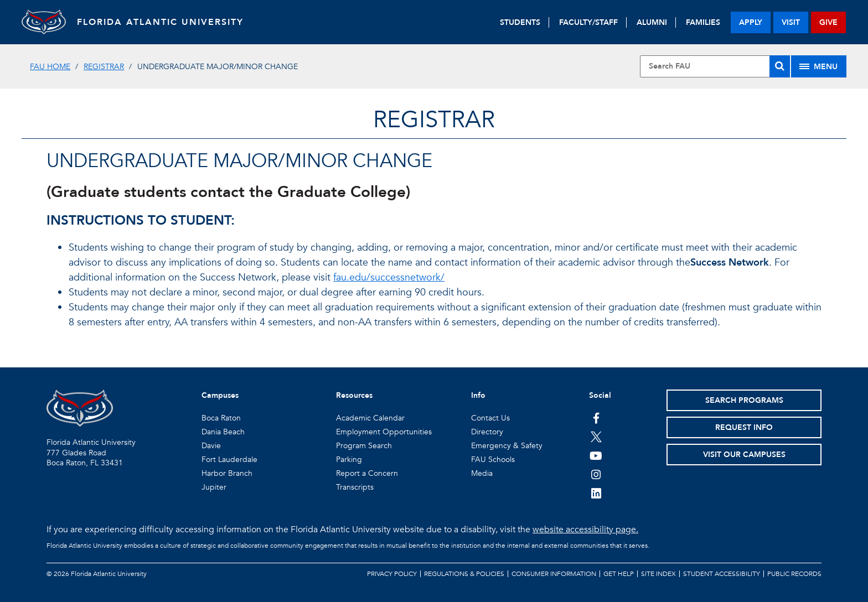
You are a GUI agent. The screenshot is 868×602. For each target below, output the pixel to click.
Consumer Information (554, 574)
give (828, 22)
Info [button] (478, 395)
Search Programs (744, 400)
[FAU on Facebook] (596, 418)
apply (751, 22)
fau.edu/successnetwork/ (389, 277)
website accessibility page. (585, 530)
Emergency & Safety (507, 446)
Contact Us (490, 418)
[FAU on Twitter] (596, 437)
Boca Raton (221, 418)
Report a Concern (367, 473)
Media (482, 473)
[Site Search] (715, 66)
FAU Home (50, 67)
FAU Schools (493, 460)
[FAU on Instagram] (596, 474)
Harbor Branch (227, 473)
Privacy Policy (392, 574)
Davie (211, 446)
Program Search (364, 446)
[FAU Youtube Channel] (596, 455)
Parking (349, 460)
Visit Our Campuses (744, 455)
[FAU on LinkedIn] (596, 493)
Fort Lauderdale (229, 460)
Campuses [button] (220, 395)
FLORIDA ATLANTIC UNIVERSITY (160, 22)
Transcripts (355, 487)
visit (791, 22)
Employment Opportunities (384, 432)
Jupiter (214, 487)
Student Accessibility (722, 574)
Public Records (794, 574)
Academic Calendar (370, 418)
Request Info (744, 427)
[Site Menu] (819, 66)
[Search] (780, 66)
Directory (487, 432)
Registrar (104, 67)
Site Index (658, 574)
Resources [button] (354, 395)
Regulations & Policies (464, 574)
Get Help (619, 574)
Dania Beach (223, 432)
